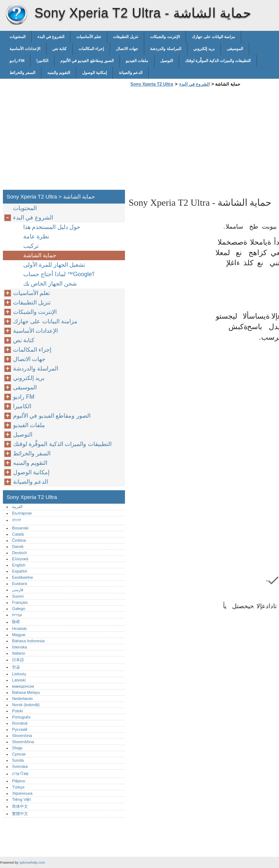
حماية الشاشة (40, 255)
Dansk (18, 546)
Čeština (19, 540)
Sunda (18, 760)
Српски (19, 754)
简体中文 (20, 806)
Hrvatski (19, 629)
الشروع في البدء (51, 37)
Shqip (17, 748)
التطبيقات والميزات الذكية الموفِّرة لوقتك (218, 61)
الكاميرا (42, 61)
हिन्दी (16, 622)
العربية (17, 507)
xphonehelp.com (32, 862)
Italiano (19, 653)
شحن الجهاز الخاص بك (50, 284)
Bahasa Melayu (26, 692)
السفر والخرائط (22, 73)
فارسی (18, 590)
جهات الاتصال (127, 49)
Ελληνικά (20, 559)
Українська (22, 793)
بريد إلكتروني (204, 49)
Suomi (18, 596)
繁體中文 (20, 814)
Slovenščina (23, 742)
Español (19, 571)
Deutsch (19, 553)
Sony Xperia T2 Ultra (16, 15)
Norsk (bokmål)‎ (26, 705)
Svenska (20, 766)
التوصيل (167, 61)
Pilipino (19, 781)
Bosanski (20, 528)
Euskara (19, 584)
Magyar (19, 635)
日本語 (18, 660)
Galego (19, 609)
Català (18, 534)
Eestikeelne (23, 577)
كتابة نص (59, 49)
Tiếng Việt (21, 799)
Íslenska (19, 647)
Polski (17, 711)
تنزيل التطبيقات (126, 37)
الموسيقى (235, 49)
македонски (23, 686)
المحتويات (17, 37)
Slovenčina (22, 736)
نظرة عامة (36, 236)
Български (22, 513)
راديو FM (17, 61)
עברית (17, 615)
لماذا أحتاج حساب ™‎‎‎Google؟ (59, 274)
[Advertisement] (190, 140)
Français (20, 602)
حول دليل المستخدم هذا (52, 227)
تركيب (31, 246)
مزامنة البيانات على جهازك (213, 37)
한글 (16, 667)
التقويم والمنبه (59, 73)
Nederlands (22, 699)
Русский (20, 729)
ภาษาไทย (20, 774)
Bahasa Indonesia (28, 641)
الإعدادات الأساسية (25, 49)
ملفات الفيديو (137, 61)
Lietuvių (19, 674)
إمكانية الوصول (94, 73)
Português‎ (21, 717)
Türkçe (18, 787)
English (19, 565)
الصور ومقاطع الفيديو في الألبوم (87, 61)
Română (20, 723)
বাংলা (17, 520)
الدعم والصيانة (131, 73)
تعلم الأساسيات (89, 37)
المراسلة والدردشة (165, 49)
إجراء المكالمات (91, 49)
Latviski (19, 680)
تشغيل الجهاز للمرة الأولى (54, 265)
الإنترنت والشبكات (165, 37)
